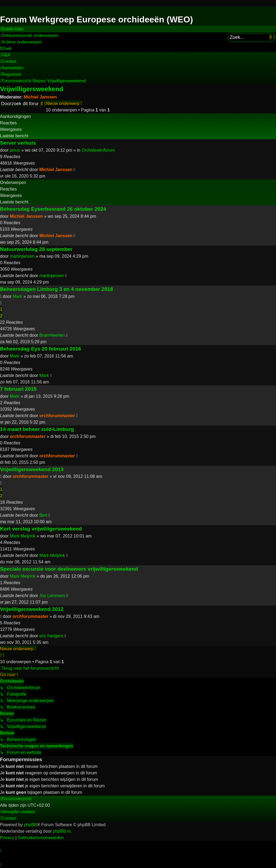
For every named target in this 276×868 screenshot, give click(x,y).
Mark (18, 296)
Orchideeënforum (98, 150)
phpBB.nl (62, 831)
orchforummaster (57, 416)
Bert (43, 515)
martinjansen (22, 256)
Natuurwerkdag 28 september (36, 249)
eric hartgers (51, 636)
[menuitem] (29, 36)
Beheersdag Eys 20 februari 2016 (41, 349)
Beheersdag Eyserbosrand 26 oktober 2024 (53, 209)
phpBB (30, 825)
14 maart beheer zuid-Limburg (37, 429)
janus (15, 150)
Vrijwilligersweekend (32, 89)
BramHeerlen (52, 335)
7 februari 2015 (18, 389)
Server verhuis (18, 143)
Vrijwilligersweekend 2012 (32, 609)
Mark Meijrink (23, 536)
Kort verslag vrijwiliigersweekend (41, 529)
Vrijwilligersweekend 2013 (32, 469)
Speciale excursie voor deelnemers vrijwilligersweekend (69, 569)
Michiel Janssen (40, 97)
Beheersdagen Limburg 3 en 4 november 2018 (56, 289)
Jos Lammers (52, 596)
